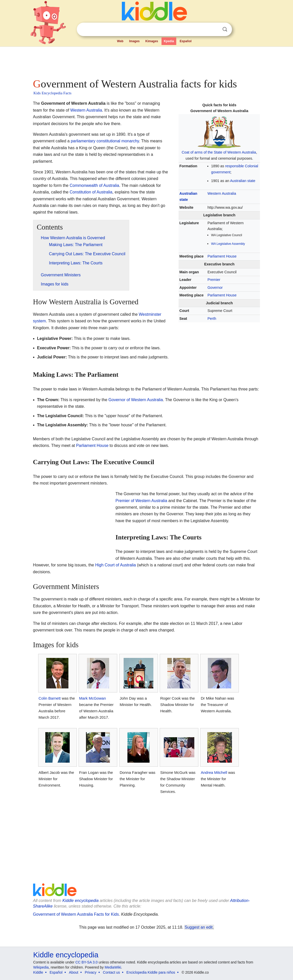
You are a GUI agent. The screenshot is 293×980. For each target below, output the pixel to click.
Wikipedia (41, 967)
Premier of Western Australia (141, 501)
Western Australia (222, 193)
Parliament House (222, 256)
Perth (212, 319)
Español (186, 41)
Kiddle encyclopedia (80, 901)
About (74, 972)
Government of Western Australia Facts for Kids (76, 914)
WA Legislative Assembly (228, 244)
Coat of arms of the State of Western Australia (219, 152)
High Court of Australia (115, 565)
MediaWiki (113, 967)
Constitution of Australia (91, 192)
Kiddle (38, 972)
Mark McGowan (92, 698)
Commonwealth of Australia (94, 185)
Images (134, 41)
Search (225, 29)
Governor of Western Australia (136, 400)
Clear (214, 29)
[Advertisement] (146, 61)
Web (120, 41)
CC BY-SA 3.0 (86, 962)
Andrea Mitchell (214, 772)
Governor (215, 288)
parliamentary (83, 141)
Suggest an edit (199, 927)
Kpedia (169, 41)
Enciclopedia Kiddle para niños (151, 972)
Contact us (112, 972)
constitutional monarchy (118, 141)
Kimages (152, 41)
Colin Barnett (50, 698)
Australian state (243, 181)
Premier (214, 280)
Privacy (91, 972)
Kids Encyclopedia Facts (53, 93)
